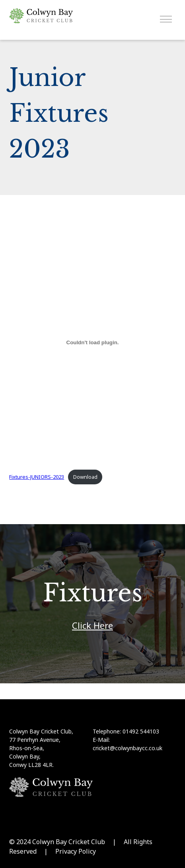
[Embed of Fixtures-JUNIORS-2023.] (92, 342)
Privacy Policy (76, 851)
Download (85, 477)
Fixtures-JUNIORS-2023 (37, 477)
